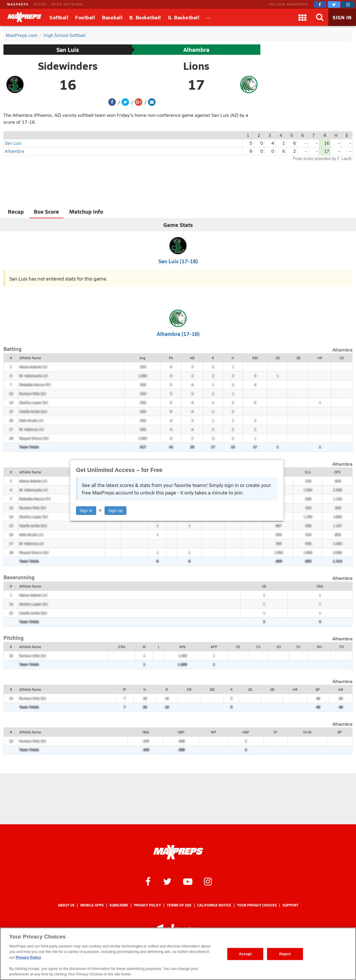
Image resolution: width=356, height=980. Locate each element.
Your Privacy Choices (257, 905)
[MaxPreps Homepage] (178, 852)
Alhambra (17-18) (178, 334)
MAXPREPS (18, 4)
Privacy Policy (147, 905)
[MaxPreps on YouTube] (188, 881)
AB (192, 358)
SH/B (307, 732)
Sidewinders (68, 66)
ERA (122, 647)
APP (214, 647)
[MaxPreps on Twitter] (334, 4)
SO (279, 647)
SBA (320, 586)
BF (318, 689)
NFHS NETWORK (67, 4)
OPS (337, 472)
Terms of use (179, 905)
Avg (142, 358)
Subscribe (119, 905)
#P (340, 732)
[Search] (320, 17)
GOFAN (40, 4)
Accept (245, 954)
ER (189, 689)
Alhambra (196, 50)
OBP (181, 732)
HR (320, 358)
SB (264, 586)
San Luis (68, 50)
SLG (308, 472)
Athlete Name (30, 358)
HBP (246, 732)
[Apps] (302, 17)
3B (298, 358)
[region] (178, 954)
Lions (196, 66)
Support (290, 905)
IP (125, 689)
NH (319, 647)
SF (275, 732)
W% (182, 647)
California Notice (214, 905)
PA (171, 358)
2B (278, 358)
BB (212, 689)
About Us (66, 905)
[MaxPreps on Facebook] (320, 4)
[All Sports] (209, 17)
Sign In (86, 511)
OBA (146, 732)
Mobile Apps (92, 905)
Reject (285, 954)
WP (214, 732)
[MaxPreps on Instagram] (348, 4)
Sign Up (115, 511)
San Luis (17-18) (178, 261)
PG (342, 647)
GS (342, 358)
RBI (255, 358)
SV (298, 647)
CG (258, 647)
